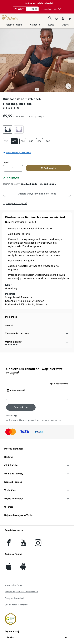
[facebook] (9, 545)
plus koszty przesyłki (35, 116)
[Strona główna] (13, 17)
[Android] (23, 568)
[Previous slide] (3, 60)
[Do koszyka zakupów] (70, 19)
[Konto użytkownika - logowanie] (63, 19)
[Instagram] (38, 545)
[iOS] (9, 568)
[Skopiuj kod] (32, 9)
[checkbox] (8, 130)
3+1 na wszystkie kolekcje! (39, 3)
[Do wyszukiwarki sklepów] (56, 19)
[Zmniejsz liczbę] (6, 168)
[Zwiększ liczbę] (20, 168)
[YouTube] (23, 545)
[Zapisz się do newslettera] (21, 407)
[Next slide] (71, 60)
